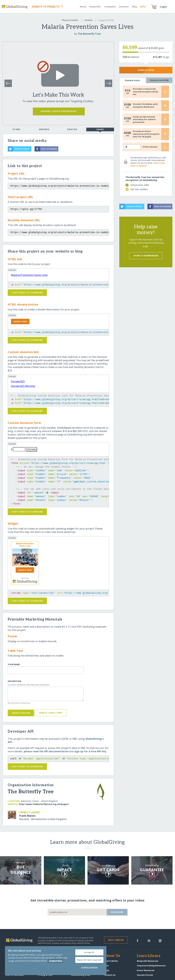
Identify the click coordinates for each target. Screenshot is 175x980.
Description (14, 681)
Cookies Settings (89, 967)
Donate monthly (159, 80)
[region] (56, 961)
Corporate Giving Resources (151, 966)
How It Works (111, 961)
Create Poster (21, 713)
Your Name (14, 664)
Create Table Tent (51, 713)
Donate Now (146, 70)
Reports (44, 129)
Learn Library (149, 956)
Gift (143, 7)
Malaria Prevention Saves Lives (29, 275)
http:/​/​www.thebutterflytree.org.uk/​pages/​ (44, 804)
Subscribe (117, 912)
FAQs (107, 970)
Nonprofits (95, 7)
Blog (135, 7)
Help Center (116, 940)
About (83, 7)
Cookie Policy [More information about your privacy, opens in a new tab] (56, 961)
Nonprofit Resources (148, 961)
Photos (72, 129)
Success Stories (145, 975)
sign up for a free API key (90, 751)
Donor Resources (146, 970)
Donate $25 (18, 381)
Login (163, 7)
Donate (46, 7)
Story (17, 129)
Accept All (89, 952)
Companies (110, 7)
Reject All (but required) (89, 960)
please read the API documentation (46, 751)
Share (100, 130)
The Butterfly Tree (89, 34)
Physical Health (70, 20)
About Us (112, 956)
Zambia (89, 20)
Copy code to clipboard (27, 293)
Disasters (124, 7)
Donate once (132, 80)
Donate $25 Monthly (23, 386)
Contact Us (110, 975)
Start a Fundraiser (146, 256)
